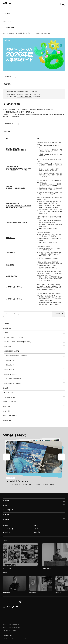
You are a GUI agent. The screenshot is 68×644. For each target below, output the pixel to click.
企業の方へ (6, 532)
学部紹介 (34, 505)
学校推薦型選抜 (10, 265)
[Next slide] (61, 457)
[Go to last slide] (7, 457)
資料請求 (6, 526)
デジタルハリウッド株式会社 (11, 625)
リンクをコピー (58, 314)
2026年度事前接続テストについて (27, 92)
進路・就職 (34, 515)
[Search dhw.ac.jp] (13, 602)
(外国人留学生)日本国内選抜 (14, 287)
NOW (36, 529)
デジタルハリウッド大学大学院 (12, 628)
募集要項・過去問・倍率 (34, 402)
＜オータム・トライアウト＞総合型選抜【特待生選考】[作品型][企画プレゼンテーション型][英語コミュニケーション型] (19, 168)
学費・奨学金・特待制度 (34, 397)
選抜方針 (34, 388)
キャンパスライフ (34, 510)
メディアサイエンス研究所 (10, 631)
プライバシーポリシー (8, 636)
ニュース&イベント (8, 529)
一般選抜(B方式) (11, 252)
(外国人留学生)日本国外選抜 (14, 299)
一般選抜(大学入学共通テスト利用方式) (17, 223)
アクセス (36, 526)
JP (57, 4)
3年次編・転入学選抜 (12, 276)
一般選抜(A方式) (11, 238)
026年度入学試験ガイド (25, 94)
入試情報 (34, 519)
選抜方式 (34, 333)
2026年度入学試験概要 (25, 97)
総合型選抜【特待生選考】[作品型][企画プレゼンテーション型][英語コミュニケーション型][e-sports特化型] (18, 206)
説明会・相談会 (34, 406)
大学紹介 (34, 501)
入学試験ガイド (9, 76)
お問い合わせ (38, 532)
